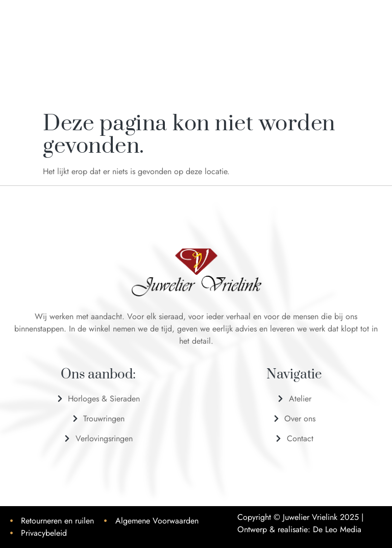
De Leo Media (337, 529)
